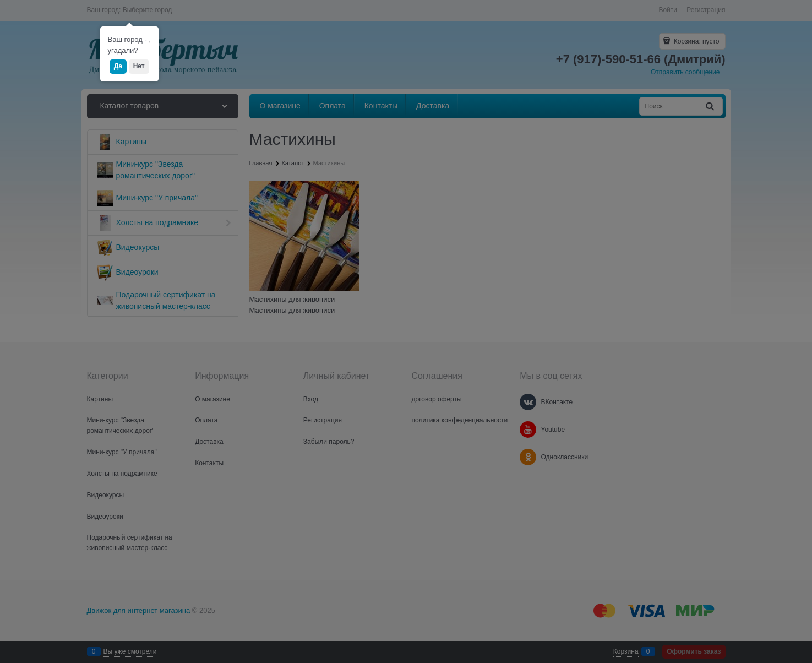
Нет (139, 66)
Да (118, 66)
